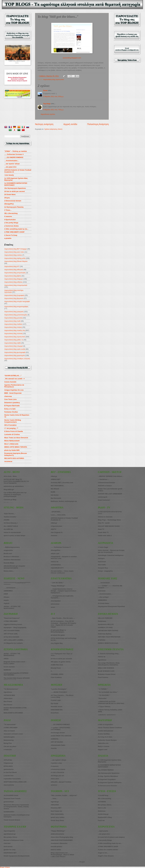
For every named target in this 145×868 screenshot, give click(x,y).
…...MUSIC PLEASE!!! (59, 692)
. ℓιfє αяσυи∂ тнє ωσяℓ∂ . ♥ (14, 379)
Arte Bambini (56, 601)
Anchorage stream (58, 733)
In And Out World (10, 772)
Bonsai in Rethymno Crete (14, 840)
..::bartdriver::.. (104, 479)
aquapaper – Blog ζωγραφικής (15, 627)
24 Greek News (10, 194)
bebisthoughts (9, 737)
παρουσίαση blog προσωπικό (54, 79)
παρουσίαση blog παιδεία (13, 324)
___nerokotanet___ (11, 588)
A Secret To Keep (11, 235)
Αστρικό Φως (103, 568)
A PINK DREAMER (11, 621)
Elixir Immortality (57, 814)
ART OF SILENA (57, 742)
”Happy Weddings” (58, 586)
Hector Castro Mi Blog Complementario (13, 421)
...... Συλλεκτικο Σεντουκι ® (61, 547)
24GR (6, 594)
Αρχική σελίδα (70, 124)
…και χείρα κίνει (10, 167)
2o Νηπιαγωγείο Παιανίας (14, 207)
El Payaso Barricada (12, 406)
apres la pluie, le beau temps (14, 536)
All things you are (57, 776)
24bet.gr (54, 476)
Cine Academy (56, 677)
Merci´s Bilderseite (11, 444)
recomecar (8, 461)
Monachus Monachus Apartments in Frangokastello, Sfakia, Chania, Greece (16, 807)
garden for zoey (10, 850)
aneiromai (102, 591)
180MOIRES (102, 600)
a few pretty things (11, 223)
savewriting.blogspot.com (72, 58)
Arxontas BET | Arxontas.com (62, 483)
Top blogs (47, 104)
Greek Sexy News (57, 820)
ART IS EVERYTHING (12, 631)
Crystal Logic (56, 700)
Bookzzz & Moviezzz (11, 557)
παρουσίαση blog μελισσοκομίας (16, 315)
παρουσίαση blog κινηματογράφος (16, 307)
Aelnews (54, 536)
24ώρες (7, 198)
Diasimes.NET (56, 808)
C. (52, 671)
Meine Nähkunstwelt (12, 441)
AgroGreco (8, 692)
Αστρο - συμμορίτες (105, 571)
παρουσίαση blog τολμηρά (14, 346)
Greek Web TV (103, 532)
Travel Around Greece (12, 820)
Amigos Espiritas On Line (14, 390)
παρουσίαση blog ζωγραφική (14, 295)
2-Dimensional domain (13, 201)
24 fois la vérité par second (14, 191)
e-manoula (8, 749)
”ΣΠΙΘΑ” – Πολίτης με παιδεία (16, 151)
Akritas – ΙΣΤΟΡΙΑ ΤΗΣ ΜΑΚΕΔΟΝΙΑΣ (12, 607)
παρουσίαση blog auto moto (14, 252)
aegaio (6, 600)
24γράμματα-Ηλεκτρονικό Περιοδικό (111, 606)
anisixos (54, 785)
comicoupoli (103, 497)
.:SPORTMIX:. (56, 512)
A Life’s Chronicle (57, 772)
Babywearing (9, 740)
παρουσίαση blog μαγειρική (14, 312)
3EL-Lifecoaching (11, 213)
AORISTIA (55, 739)
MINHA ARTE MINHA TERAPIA (16, 447)
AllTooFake (8, 760)
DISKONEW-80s (57, 710)
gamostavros (9, 769)
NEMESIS (7, 670)
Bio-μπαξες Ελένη (10, 837)
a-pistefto (8, 238)
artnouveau (55, 604)
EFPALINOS (8, 766)
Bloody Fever (56, 668)
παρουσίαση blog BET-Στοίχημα (15, 249)
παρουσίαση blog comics (13, 255)
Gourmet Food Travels (12, 798)
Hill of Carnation (10, 425)
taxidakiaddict (9, 812)
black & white (56, 850)
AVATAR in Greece (105, 486)
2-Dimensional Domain (106, 483)
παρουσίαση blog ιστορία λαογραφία (17, 301)
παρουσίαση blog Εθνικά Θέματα (16, 261)
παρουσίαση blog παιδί (12, 321)
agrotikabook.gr (10, 834)
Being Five (8, 743)
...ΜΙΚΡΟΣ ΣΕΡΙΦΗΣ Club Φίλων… (111, 476)
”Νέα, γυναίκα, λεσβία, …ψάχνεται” (64, 795)
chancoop (8, 396)
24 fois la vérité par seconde (61, 659)
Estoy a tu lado (10, 409)
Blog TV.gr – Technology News (109, 520)
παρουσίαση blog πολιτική (13, 333)
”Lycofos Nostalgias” (59, 689)
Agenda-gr (55, 802)
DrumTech (55, 713)
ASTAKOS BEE (9, 695)
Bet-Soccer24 (56, 498)
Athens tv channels (105, 517)
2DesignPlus (9, 204)
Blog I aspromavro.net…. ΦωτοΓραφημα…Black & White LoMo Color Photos (62, 855)
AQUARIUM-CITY (57, 568)
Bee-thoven (8, 705)
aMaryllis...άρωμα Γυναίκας (61, 782)
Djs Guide (54, 703)
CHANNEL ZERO (57, 674)
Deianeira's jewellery (12, 403)
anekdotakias (56, 565)
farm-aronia (8, 847)
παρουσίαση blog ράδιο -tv (14, 340)
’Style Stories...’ (10, 514)
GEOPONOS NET (10, 853)
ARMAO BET (56, 479)
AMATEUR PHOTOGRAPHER (62, 840)
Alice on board (9, 731)
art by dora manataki (11, 637)
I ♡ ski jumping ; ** (11, 428)
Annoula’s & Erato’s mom (13, 734)
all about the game (58, 635)
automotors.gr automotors (14, 486)
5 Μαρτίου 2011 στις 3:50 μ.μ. (54, 96)
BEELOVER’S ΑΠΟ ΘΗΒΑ (13, 713)
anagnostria (8, 550)
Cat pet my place (10, 746)
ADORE (7, 520)
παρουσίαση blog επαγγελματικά (16, 285)
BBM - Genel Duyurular (13, 393)
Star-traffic (102, 565)
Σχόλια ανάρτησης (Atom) (53, 129)
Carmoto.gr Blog (10, 500)
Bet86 (53, 492)
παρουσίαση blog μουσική (13, 318)
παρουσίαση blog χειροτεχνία (15, 355)
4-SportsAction (10, 220)
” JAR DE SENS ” (57, 583)
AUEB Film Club (57, 665)
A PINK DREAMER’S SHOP (14, 232)
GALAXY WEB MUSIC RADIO (109, 526)
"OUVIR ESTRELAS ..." (13, 376)
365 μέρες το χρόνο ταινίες (61, 662)
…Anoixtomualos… (12, 161)
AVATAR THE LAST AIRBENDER (110, 494)
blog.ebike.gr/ (9, 489)
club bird (7, 843)
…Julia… (54, 798)
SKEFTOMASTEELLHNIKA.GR (15, 782)
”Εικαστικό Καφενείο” (12, 618)
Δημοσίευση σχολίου (48, 114)
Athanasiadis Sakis (58, 745)
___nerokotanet (104, 583)
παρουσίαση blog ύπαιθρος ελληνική (17, 359)
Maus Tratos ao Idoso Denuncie (16, 438)
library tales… (9, 571)
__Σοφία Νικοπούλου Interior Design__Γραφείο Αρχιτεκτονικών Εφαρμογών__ (63, 591)
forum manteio (9, 667)
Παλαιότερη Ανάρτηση (98, 124)
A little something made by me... (16, 229)
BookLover (8, 553)
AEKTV (53, 529)
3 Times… (8, 210)
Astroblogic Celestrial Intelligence (111, 555)
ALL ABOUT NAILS (11, 526)
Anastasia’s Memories (59, 843)
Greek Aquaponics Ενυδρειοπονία (17, 856)
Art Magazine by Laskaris (13, 643)
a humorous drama (11, 226)
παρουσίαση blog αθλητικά (14, 270)
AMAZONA (55, 805)
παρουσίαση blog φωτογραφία (15, 352)
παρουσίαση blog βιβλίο (13, 276)
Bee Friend (8, 701)
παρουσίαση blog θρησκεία (14, 298)
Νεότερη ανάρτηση (44, 124)
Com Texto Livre (10, 399)
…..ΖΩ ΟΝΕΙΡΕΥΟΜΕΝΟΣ (60, 725)
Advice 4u (54, 562)
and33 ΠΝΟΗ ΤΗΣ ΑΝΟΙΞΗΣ (61, 736)
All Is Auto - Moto (10, 476)
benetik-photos (56, 847)
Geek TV (101, 529)
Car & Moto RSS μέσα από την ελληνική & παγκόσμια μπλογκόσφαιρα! (15, 494)
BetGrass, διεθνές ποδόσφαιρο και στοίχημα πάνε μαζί (64, 502)
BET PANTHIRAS (57, 486)
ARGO (6, 659)
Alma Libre (55, 779)
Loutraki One (9, 776)
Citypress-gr (8, 763)
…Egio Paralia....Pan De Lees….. (63, 618)
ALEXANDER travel (11, 795)
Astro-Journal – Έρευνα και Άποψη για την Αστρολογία (111, 551)
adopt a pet (55, 553)
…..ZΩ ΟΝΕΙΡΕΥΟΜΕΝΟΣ (14, 157)
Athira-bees (8, 698)
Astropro (101, 558)
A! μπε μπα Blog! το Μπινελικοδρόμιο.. (58, 631)
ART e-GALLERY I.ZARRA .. (14, 640)
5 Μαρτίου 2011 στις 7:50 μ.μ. (54, 110)
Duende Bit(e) (9, 563)
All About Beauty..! (11, 523)
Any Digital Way (57, 643)
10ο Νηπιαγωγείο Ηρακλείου (15, 188)
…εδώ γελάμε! (103, 597)
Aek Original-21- (57, 532)
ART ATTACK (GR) (11, 634)
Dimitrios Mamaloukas (12, 560)
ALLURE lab (8, 529)
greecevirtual (9, 802)
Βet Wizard (55, 489)
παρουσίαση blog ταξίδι (13, 343)
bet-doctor (55, 495)
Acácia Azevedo (10, 382)
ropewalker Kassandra (12, 779)
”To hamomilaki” (10, 725)
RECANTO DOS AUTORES (14, 458)
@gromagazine (9, 831)
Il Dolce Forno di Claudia (14, 431)
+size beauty (9, 175)
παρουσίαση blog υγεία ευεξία (15, 349)
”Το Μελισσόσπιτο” (11, 689)
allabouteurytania (57, 834)
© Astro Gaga (103, 547)
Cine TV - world (104, 523)
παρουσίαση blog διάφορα (14, 279)
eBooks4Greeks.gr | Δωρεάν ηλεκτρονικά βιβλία (14, 567)
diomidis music (57, 707)
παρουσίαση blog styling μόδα (15, 258)
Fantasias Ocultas (11, 412)
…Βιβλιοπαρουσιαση (12, 547)
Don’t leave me (56, 811)
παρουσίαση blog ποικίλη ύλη (15, 330)
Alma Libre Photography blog (62, 837)
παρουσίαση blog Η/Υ (12, 266)
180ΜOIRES (8, 591)
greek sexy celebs (58, 817)
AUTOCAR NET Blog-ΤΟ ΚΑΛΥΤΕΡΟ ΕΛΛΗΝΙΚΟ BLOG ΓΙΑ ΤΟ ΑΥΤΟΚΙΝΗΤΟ (16, 481)
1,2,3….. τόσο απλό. (58, 515)
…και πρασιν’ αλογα (12, 164)
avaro (53, 607)
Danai (45, 90)
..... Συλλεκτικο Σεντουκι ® (14, 154)
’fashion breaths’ (10, 517)
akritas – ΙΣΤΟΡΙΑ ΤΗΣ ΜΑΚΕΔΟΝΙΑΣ (12, 655)
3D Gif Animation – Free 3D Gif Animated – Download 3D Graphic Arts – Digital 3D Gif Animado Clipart (63, 624)
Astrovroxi (102, 562)
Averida (54, 748)
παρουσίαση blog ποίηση (13, 327)
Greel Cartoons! (104, 500)
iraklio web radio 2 (105, 536)
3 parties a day (56, 763)
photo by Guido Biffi (12, 450)
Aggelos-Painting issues (13, 624)
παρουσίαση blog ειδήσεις (13, 282)
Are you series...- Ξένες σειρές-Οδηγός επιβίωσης (62, 572)
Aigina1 (7, 603)
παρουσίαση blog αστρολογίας (15, 273)
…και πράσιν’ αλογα (58, 760)
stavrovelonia (9, 785)
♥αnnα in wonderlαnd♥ (12, 532)
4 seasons (8, 216)
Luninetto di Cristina (12, 434)
